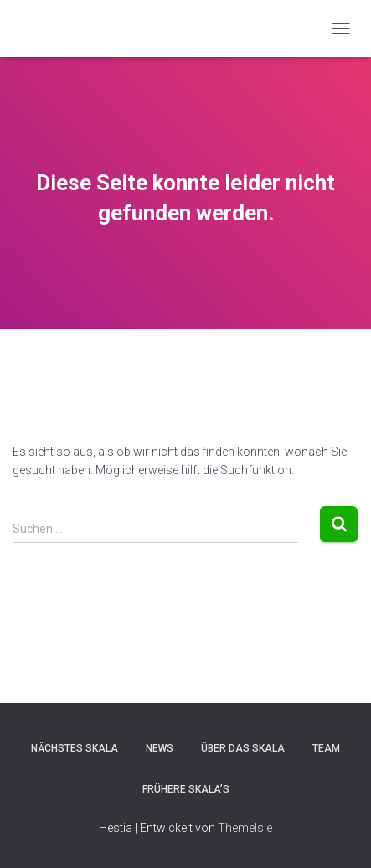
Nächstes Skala (75, 748)
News (160, 748)
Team (326, 748)
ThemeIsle (245, 828)
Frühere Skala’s (186, 789)
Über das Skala (243, 748)
